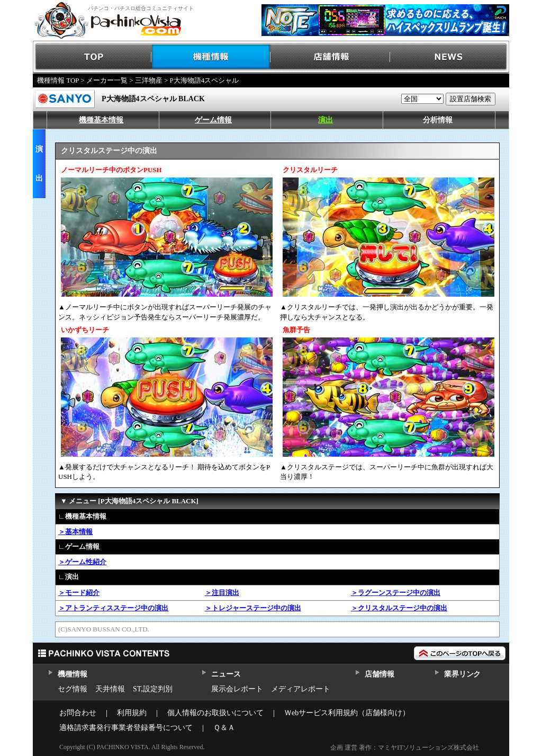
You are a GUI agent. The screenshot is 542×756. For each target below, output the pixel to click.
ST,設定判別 (153, 689)
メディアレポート (301, 689)
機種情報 (211, 57)
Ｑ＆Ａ (224, 728)
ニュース (226, 674)
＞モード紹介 (79, 593)
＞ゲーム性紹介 (82, 562)
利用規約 (132, 713)
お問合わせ (78, 713)
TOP (92, 57)
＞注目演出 (222, 593)
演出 (326, 120)
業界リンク (462, 674)
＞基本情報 (75, 532)
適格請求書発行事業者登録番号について (126, 728)
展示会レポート (237, 689)
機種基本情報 (101, 120)
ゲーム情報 (213, 120)
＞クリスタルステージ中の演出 (399, 608)
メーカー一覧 (107, 80)
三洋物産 (149, 80)
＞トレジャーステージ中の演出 (253, 608)
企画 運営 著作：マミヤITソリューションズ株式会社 (405, 748)
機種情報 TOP (58, 80)
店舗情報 (331, 57)
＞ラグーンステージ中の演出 (396, 593)
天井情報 (110, 689)
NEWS (450, 57)
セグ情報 (73, 689)
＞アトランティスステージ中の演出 (113, 608)
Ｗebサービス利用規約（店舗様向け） (347, 713)
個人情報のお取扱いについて (215, 713)
